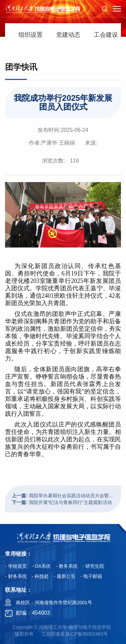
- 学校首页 (16, 566)
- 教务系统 (67, 566)
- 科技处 (40, 576)
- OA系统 (41, 566)
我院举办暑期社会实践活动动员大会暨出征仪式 (63, 506)
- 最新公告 (65, 576)
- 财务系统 (16, 576)
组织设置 (31, 35)
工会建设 (106, 35)
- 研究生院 (94, 566)
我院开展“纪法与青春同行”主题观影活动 (62, 513)
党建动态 (68, 35)
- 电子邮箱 (92, 576)
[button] (105, 8)
